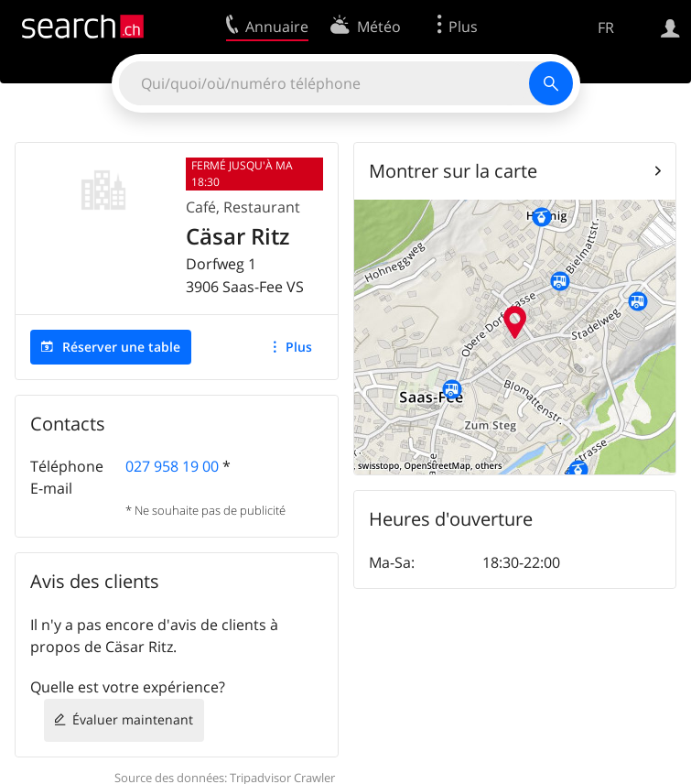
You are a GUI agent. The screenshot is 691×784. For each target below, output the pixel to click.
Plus (299, 347)
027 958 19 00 (172, 466)
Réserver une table (121, 347)
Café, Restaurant (243, 207)
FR (606, 27)
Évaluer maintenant (133, 719)
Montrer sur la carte (453, 171)
